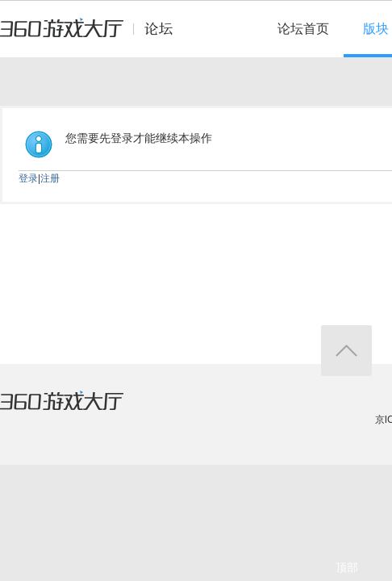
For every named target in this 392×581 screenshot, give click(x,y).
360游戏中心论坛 (93, 36)
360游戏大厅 (78, 411)
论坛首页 (303, 29)
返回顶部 (346, 351)
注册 (50, 178)
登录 (28, 178)
